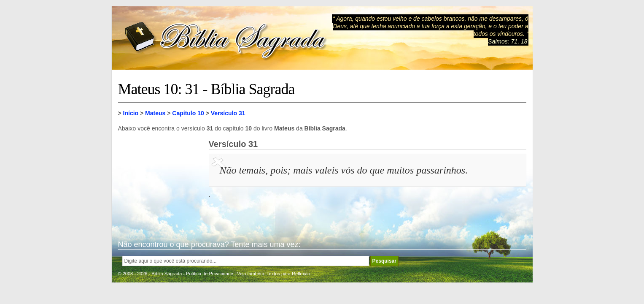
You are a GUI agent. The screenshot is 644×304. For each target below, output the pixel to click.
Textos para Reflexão (288, 274)
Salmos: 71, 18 (508, 41)
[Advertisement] (160, 182)
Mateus (155, 113)
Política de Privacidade (210, 274)
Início (131, 113)
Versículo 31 (228, 113)
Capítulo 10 (188, 113)
